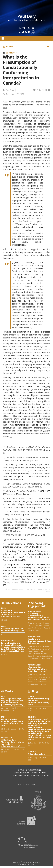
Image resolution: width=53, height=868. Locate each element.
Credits (33, 785)
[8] (15, 373)
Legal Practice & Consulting (26, 775)
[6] (43, 347)
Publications (34, 770)
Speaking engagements (26, 773)
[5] (31, 327)
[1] (49, 130)
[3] (13, 167)
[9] (32, 389)
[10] (19, 398)
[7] (4, 361)
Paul (22, 770)
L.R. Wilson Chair (25, 864)
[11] (11, 416)
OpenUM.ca (36, 862)
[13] (11, 437)
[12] (48, 428)
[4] (27, 245)
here (5, 108)
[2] (4, 158)
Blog (9, 47)
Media (43, 773)
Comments (11, 53)
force (26, 862)
